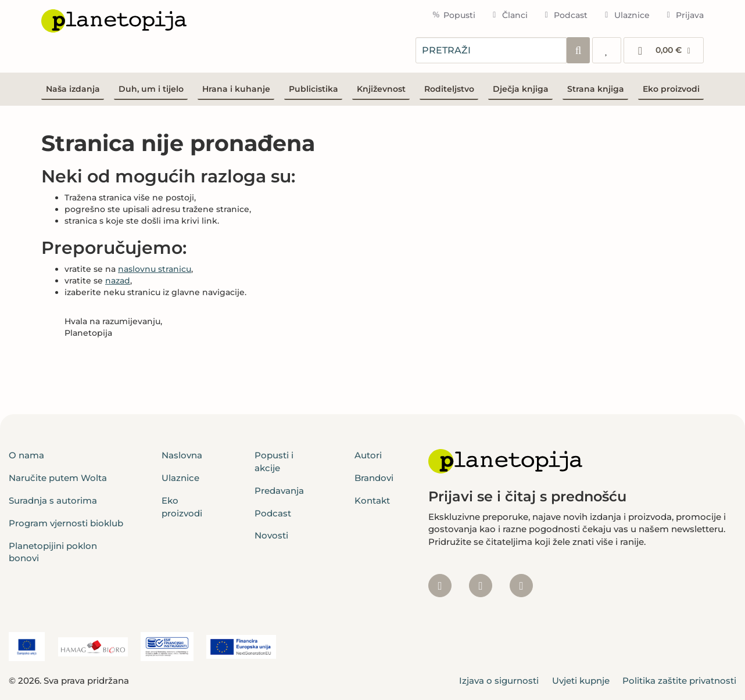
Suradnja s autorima (53, 500)
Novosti (271, 535)
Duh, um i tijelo (151, 89)
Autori (368, 455)
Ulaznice (626, 15)
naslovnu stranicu (155, 269)
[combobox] (491, 50)
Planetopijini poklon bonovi (53, 552)
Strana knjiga (596, 89)
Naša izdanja (73, 89)
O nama (26, 455)
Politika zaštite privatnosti (679, 681)
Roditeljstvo (449, 89)
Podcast (565, 15)
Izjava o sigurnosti (499, 681)
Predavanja (279, 491)
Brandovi (374, 478)
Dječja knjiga (521, 89)
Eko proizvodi (671, 89)
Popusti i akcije (274, 461)
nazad (118, 281)
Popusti (454, 15)
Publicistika (314, 89)
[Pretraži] (578, 50)
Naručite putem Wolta (58, 478)
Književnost (381, 89)
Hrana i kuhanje (236, 89)
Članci (508, 15)
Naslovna (182, 455)
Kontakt (372, 500)
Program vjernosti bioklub (66, 523)
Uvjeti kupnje (581, 681)
